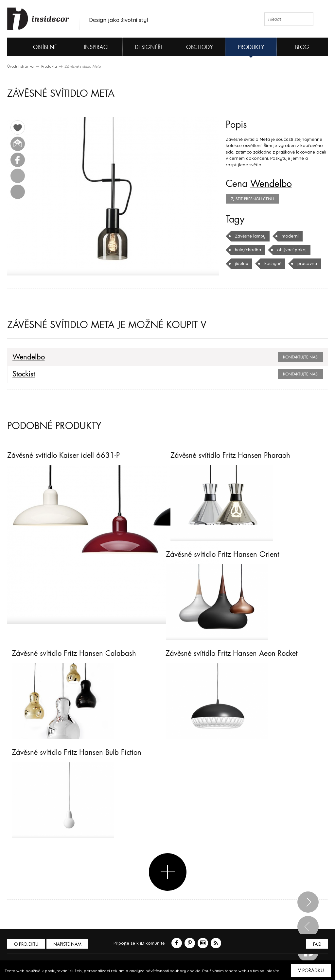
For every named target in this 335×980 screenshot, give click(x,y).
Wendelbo (271, 184)
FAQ (317, 944)
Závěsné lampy (250, 236)
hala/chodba (248, 250)
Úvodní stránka (20, 66)
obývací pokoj (292, 250)
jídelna (242, 263)
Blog (302, 47)
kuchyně (273, 263)
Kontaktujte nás (300, 357)
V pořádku (311, 971)
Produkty (251, 47)
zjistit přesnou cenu (252, 199)
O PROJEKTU (26, 944)
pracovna (307, 263)
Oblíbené (34, 47)
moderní (290, 236)
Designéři (148, 47)
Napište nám (67, 944)
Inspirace (97, 47)
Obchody (200, 47)
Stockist (24, 374)
